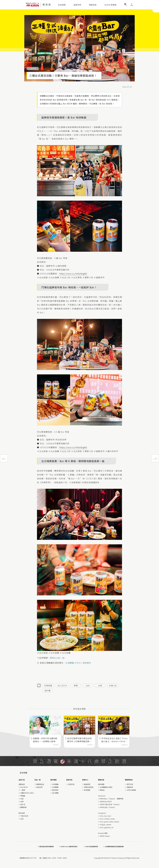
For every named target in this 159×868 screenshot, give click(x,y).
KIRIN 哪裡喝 (111, 5)
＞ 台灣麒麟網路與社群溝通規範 (113, 846)
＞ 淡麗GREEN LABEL (26, 793)
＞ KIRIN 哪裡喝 (130, 790)
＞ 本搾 (21, 802)
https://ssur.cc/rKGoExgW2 (73, 274)
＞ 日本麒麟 (54, 784)
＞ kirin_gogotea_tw (106, 827)
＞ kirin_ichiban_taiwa (106, 819)
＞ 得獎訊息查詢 (88, 787)
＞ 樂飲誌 (101, 790)
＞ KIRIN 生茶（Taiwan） (107, 807)
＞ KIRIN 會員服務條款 (91, 846)
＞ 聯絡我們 (86, 784)
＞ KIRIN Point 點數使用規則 (68, 846)
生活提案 (62, 5)
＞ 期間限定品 (39, 784)
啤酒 (76, 686)
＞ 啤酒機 (22, 796)
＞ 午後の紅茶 (23, 816)
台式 (88, 686)
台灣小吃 (113, 686)
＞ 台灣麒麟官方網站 (105, 787)
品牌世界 (77, 5)
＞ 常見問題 (86, 790)
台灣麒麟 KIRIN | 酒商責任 (78, 663)
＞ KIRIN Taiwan (104, 836)
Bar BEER (62, 686)
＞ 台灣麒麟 (54, 787)
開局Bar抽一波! (58, 658)
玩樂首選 (48, 686)
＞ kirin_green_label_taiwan (109, 822)
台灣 (100, 686)
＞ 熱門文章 (129, 784)
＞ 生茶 (21, 819)
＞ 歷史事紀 (54, 790)
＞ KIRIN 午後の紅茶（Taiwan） (109, 804)
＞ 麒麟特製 (23, 807)
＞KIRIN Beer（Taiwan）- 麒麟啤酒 (111, 799)
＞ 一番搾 (22, 790)
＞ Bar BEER (23, 787)
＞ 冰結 (21, 799)
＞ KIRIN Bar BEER (105, 802)
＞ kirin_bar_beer (105, 816)
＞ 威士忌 (22, 804)
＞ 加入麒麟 (54, 793)
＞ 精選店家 (129, 787)
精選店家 (93, 5)
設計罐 (48, 690)
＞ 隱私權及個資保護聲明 (46, 846)
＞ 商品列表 (38, 787)
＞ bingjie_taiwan (105, 825)
